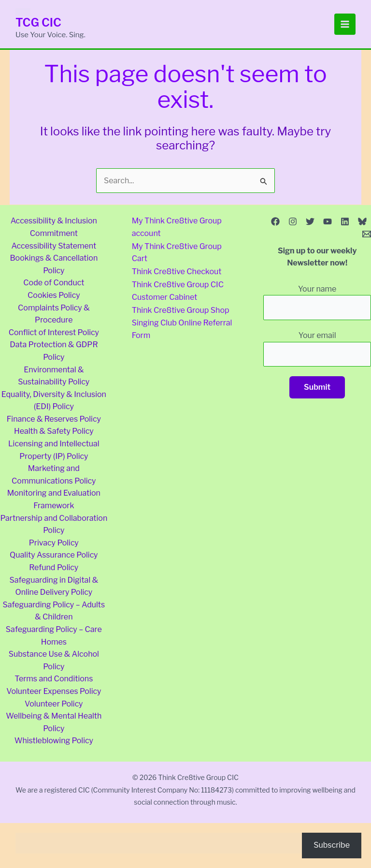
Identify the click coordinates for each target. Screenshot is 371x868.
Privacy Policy (54, 543)
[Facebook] (275, 221)
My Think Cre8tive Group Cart (177, 252)
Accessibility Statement (54, 246)
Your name (317, 302)
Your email (317, 349)
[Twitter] (310, 221)
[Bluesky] (362, 221)
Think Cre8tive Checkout (177, 271)
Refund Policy (54, 567)
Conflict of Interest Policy (54, 332)
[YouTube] (328, 221)
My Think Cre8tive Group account (177, 227)
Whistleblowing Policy (54, 741)
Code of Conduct (54, 283)
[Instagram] (293, 221)
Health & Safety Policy (54, 431)
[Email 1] (367, 234)
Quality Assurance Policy (54, 555)
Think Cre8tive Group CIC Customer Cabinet (178, 289)
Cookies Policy (54, 295)
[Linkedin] (345, 221)
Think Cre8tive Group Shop (181, 308)
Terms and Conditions (54, 679)
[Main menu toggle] (345, 24)
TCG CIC (39, 22)
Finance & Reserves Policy (54, 419)
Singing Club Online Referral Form (182, 326)
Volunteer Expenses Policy (54, 691)
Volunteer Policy (54, 704)
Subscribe (332, 845)
